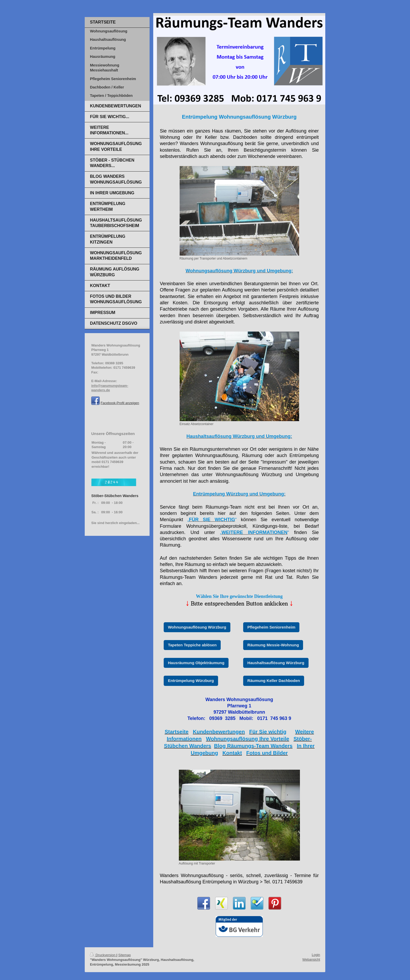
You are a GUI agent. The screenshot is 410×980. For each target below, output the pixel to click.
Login (316, 955)
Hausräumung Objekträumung (196, 663)
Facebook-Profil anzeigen (120, 403)
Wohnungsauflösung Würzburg (197, 627)
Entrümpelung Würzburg (191, 681)
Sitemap (124, 955)
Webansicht (311, 959)
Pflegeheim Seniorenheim (271, 627)
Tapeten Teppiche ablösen (192, 645)
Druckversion (103, 955)
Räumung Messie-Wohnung (273, 645)
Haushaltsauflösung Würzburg (276, 663)
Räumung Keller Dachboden (274, 681)
